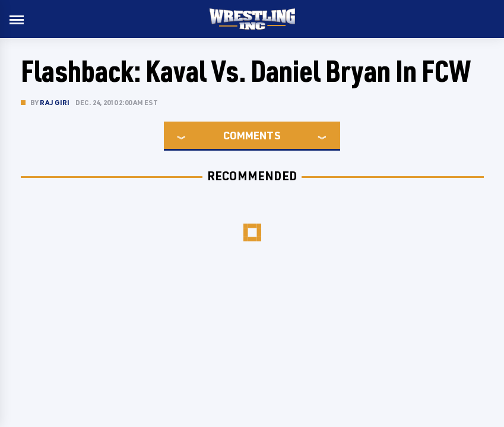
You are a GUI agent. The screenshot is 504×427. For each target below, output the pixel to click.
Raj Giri (55, 102)
